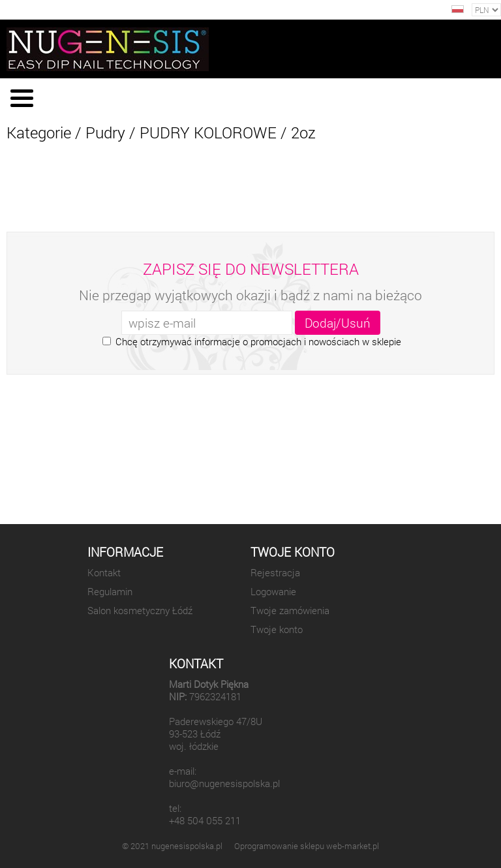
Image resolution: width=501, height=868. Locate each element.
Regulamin (110, 592)
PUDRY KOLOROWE (208, 132)
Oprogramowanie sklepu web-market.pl (307, 846)
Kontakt (104, 573)
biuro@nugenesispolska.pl (224, 783)
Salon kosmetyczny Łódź (140, 611)
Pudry (105, 132)
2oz (303, 132)
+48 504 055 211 (205, 821)
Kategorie (39, 132)
